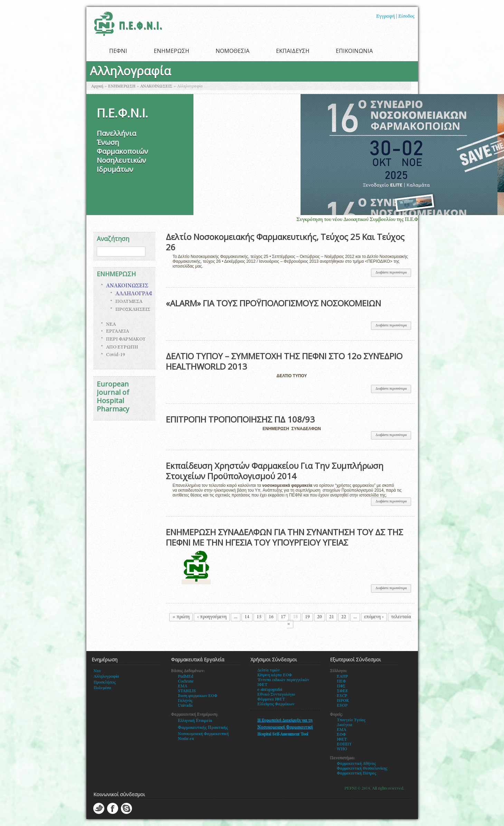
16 (271, 617)
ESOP (342, 706)
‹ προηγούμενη (212, 617)
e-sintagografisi (270, 690)
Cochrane (186, 681)
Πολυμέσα (102, 688)
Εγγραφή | (387, 17)
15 (259, 617)
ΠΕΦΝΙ (118, 51)
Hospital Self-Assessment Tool (283, 734)
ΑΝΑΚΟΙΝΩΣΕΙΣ (156, 86)
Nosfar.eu (186, 739)
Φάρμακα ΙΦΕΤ (271, 699)
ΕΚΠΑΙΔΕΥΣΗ (293, 51)
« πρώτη (181, 617)
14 (247, 617)
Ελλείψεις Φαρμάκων (276, 704)
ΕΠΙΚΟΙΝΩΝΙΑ (354, 51)
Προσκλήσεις (105, 683)
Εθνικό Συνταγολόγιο (276, 695)
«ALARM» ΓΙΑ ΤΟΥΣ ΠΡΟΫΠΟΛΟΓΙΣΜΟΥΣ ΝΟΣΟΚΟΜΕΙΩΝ (273, 303)
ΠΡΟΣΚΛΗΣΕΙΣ (133, 310)
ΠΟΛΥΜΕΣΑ (129, 302)
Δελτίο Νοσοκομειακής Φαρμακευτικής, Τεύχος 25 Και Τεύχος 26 (285, 242)
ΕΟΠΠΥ (344, 744)
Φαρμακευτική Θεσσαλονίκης (362, 769)
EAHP (342, 677)
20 (320, 617)
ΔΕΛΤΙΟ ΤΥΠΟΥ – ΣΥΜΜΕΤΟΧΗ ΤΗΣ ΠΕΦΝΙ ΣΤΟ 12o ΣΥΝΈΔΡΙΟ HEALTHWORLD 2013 (284, 361)
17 (283, 617)
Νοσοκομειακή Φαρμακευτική (203, 734)
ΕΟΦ (341, 735)
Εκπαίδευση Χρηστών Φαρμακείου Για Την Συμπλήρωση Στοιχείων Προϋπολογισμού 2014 (275, 471)
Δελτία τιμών (269, 670)
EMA (183, 686)
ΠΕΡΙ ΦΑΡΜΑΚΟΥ (126, 340)
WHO (342, 749)
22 (344, 617)
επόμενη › (374, 617)
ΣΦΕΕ (343, 691)
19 (307, 617)
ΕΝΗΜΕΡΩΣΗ (172, 51)
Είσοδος (406, 17)
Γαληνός (185, 701)
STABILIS (187, 691)
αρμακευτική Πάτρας (358, 773)
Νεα (97, 671)
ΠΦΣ (341, 686)
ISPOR (343, 701)
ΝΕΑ (111, 325)
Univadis (185, 706)
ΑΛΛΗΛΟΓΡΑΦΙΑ (137, 294)
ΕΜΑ (341, 730)
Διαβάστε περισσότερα (393, 274)
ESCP (342, 696)
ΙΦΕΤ (342, 740)
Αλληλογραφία (106, 677)
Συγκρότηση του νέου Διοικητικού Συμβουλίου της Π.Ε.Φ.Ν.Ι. (369, 220)
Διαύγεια (345, 725)
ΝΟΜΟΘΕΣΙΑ (232, 51)
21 (332, 617)
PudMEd (186, 677)
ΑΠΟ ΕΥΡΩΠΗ (122, 347)
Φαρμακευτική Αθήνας (356, 764)
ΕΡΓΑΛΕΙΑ (117, 332)
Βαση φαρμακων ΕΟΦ (198, 696)
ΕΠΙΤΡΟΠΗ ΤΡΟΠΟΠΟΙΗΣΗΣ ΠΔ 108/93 (240, 419)
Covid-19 (116, 355)
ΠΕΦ (341, 681)
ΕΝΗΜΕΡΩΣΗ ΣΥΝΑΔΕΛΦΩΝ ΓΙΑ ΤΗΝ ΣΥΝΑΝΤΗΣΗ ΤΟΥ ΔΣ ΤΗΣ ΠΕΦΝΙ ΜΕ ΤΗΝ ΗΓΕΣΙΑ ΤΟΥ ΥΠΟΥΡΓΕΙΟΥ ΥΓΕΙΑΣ (284, 537)
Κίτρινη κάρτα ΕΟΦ (275, 675)
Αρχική (97, 86)
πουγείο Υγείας (353, 720)
